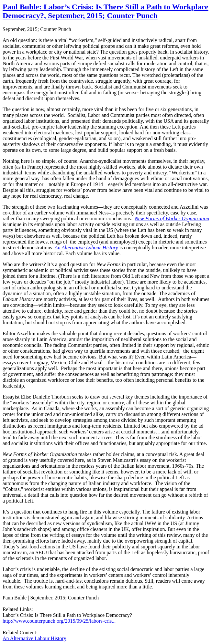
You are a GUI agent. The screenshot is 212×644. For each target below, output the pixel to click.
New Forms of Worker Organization (172, 218)
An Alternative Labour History (34, 638)
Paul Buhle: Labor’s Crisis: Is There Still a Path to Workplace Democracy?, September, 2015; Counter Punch (106, 11)
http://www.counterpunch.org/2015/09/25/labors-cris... (59, 621)
